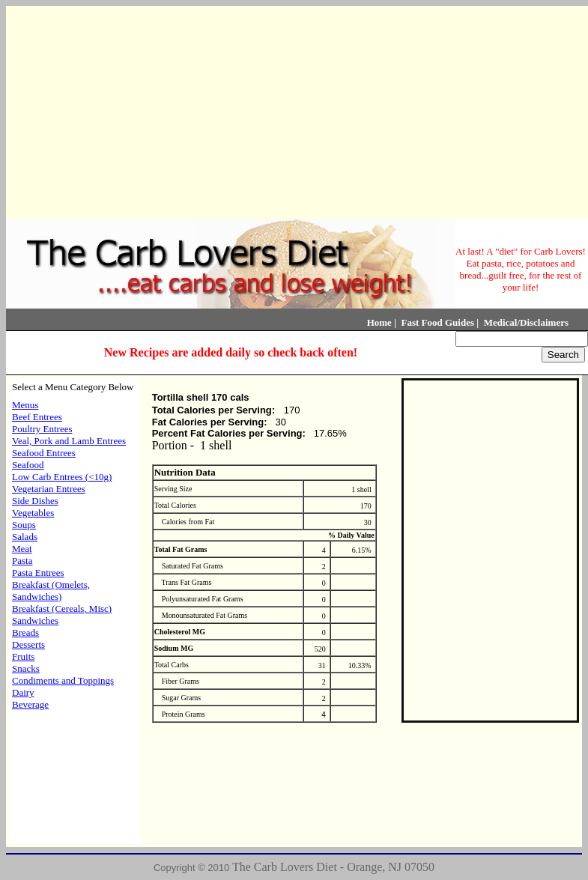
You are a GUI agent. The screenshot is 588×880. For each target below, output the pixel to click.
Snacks (26, 668)
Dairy (23, 692)
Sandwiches (35, 620)
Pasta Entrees (38, 573)
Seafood (28, 465)
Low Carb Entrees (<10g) (62, 477)
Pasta (22, 561)
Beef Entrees (37, 417)
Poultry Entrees (42, 429)
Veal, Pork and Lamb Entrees (69, 441)
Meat (22, 549)
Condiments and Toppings (63, 680)
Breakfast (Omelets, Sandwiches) (51, 591)
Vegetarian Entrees (49, 489)
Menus (25, 405)
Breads (25, 632)
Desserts (28, 644)
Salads (25, 537)
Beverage (30, 704)
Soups (24, 525)
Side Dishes (35, 501)
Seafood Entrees (44, 453)
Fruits (23, 656)
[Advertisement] (294, 111)
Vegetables (33, 513)
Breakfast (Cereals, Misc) (62, 609)
